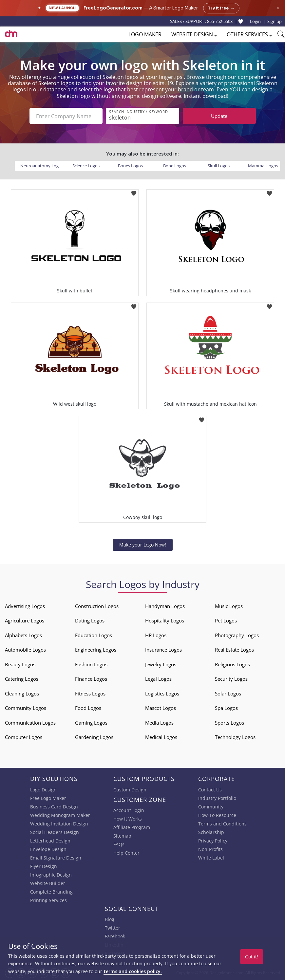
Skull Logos (219, 166)
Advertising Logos (25, 606)
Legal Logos (158, 679)
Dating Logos (90, 620)
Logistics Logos (162, 693)
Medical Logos (161, 737)
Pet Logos (226, 620)
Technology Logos (235, 737)
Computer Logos (24, 737)
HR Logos (156, 635)
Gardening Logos (94, 737)
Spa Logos (226, 708)
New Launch (62, 8)
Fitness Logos (90, 693)
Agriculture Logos (25, 620)
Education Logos (94, 635)
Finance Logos (91, 679)
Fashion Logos (91, 664)
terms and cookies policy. (133, 971)
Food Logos (88, 708)
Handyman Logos (165, 606)
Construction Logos (97, 606)
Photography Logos (237, 635)
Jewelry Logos (161, 664)
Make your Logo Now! (143, 545)
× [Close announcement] (278, 8)
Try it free (221, 8)
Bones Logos (130, 166)
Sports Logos (229, 723)
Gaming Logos (91, 723)
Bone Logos (175, 166)
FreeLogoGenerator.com (113, 8)
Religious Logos (232, 664)
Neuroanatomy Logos (42, 166)
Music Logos (229, 606)
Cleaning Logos (22, 693)
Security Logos (231, 679)
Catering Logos (22, 679)
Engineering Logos (96, 650)
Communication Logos (30, 723)
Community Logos (26, 708)
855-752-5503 (220, 21)
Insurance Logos (163, 650)
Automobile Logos (25, 650)
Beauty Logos (20, 664)
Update (219, 116)
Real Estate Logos (234, 650)
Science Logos (86, 166)
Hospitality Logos (165, 620)
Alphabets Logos (23, 635)
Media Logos (159, 723)
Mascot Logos (161, 708)
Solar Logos (228, 693)
